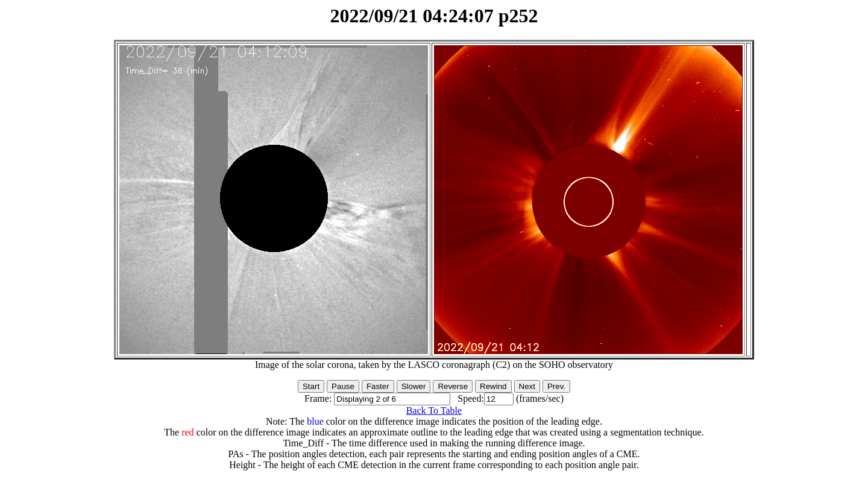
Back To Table (434, 410)
